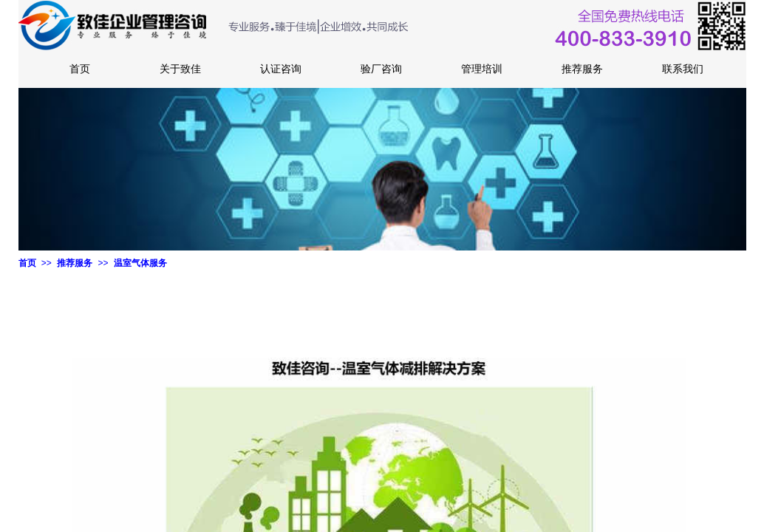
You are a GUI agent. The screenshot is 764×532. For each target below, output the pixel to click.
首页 (27, 263)
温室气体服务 (140, 263)
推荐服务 (75, 263)
